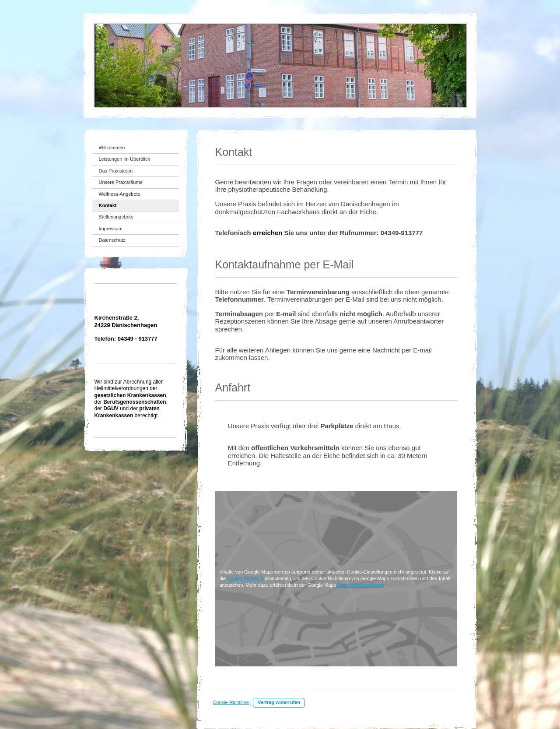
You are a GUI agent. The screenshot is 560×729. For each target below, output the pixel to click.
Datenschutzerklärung (361, 585)
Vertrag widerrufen (279, 702)
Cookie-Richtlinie (245, 578)
